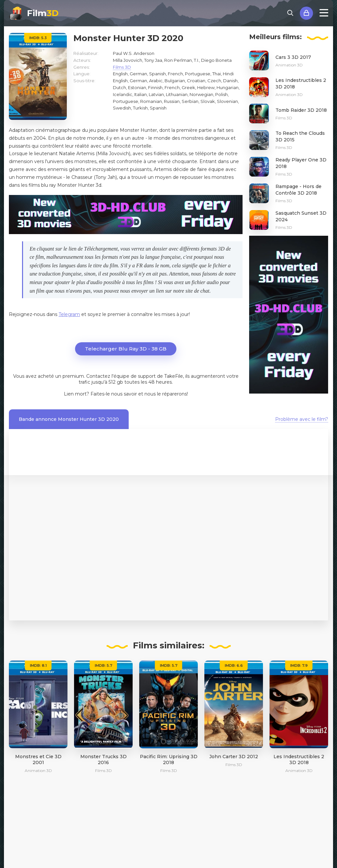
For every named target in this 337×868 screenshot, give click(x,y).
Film (43, 13)
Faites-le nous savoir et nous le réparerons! (139, 394)
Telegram (69, 314)
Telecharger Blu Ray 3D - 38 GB (126, 349)
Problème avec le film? (302, 419)
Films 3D (122, 67)
